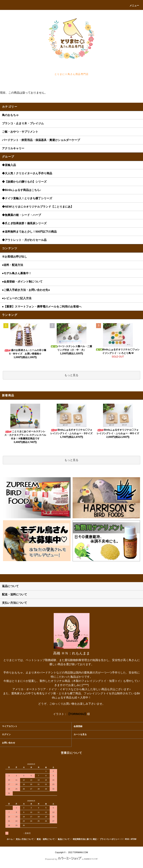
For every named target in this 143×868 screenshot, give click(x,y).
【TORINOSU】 (77, 714)
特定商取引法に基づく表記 (85, 839)
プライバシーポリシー (110, 839)
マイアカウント (10, 726)
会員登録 (78, 726)
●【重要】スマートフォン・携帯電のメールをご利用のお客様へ (42, 307)
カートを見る (80, 734)
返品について (64, 839)
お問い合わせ (9, 743)
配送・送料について (46, 839)
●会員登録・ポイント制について (22, 282)
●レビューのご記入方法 (17, 298)
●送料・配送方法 (13, 265)
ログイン (6, 734)
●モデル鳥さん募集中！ (17, 273)
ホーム (10, 839)
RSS (127, 839)
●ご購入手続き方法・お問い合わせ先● (26, 290)
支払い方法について (25, 839)
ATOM (134, 839)
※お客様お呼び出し (15, 257)
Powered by (72, 859)
